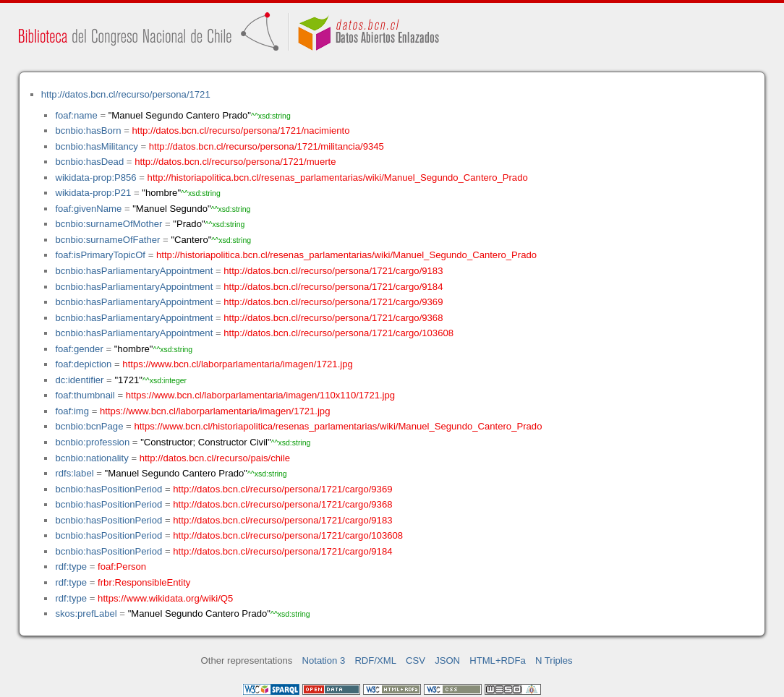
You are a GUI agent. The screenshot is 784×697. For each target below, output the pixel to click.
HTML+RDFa (498, 660)
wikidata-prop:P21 (93, 193)
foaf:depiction (83, 364)
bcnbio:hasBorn (88, 131)
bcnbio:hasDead (89, 162)
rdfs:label (74, 473)
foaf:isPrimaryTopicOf (100, 255)
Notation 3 (324, 660)
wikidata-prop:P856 (95, 178)
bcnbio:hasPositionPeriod (108, 489)
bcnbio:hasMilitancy (96, 146)
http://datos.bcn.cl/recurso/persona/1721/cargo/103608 (338, 333)
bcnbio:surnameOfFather (107, 240)
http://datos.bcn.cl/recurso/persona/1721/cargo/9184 (333, 287)
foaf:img (72, 411)
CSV (416, 660)
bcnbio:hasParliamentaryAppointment (134, 271)
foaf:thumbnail (85, 395)
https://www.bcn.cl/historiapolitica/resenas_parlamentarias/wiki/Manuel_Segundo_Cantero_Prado (338, 426)
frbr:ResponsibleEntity (144, 582)
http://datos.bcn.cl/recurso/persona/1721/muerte (235, 162)
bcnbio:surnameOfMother (108, 224)
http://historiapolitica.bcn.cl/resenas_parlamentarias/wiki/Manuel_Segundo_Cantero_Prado (338, 178)
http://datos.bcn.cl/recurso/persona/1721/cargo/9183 (333, 271)
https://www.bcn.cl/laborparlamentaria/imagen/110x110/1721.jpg (260, 395)
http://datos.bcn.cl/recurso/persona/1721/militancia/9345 (267, 146)
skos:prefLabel (86, 613)
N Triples (554, 660)
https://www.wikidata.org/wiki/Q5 (165, 598)
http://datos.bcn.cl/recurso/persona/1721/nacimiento (240, 131)
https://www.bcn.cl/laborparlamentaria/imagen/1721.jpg (237, 364)
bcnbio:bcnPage (89, 426)
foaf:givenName (88, 209)
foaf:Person (122, 566)
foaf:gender (79, 349)
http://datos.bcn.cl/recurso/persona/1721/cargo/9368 (333, 318)
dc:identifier (79, 380)
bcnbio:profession (92, 442)
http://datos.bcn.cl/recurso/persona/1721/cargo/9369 (333, 302)
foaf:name (76, 115)
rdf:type (71, 566)
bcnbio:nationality (91, 458)
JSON (447, 660)
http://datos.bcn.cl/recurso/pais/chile (215, 458)
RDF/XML (375, 660)
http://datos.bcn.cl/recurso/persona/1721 (126, 94)
